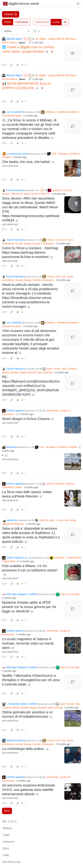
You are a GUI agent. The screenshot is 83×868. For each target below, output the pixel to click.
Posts (8, 22)
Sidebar (11, 14)
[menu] (78, 4)
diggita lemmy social (21, 4)
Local (56, 22)
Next (7, 811)
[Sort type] (17, 31)
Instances (8, 842)
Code (6, 855)
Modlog (7, 828)
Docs (6, 848)
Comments (22, 22)
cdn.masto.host (10, 166)
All (65, 22)
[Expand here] (73, 168)
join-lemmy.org (11, 862)
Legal (6, 835)
